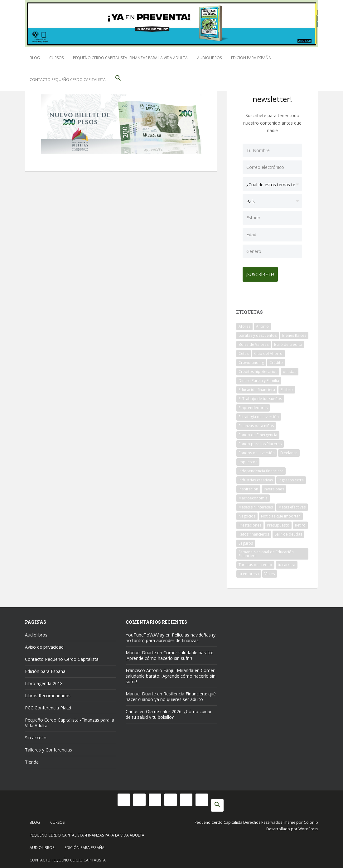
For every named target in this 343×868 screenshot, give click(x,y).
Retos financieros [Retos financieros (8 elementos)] (254, 532)
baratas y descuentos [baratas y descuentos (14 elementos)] (258, 333)
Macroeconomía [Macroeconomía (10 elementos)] (253, 496)
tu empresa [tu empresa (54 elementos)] (249, 571)
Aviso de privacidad (44, 644)
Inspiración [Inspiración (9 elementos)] (248, 486)
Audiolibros (209, 58)
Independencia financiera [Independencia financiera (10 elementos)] (261, 468)
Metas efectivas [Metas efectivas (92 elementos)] (292, 505)
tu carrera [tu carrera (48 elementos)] (287, 562)
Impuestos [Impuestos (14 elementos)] (248, 459)
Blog (35, 58)
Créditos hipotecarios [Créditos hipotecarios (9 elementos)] (258, 369)
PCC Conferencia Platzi (48, 705)
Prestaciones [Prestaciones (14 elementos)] (250, 523)
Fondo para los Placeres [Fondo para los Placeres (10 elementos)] (260, 441)
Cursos (56, 58)
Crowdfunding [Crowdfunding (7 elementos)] (251, 360)
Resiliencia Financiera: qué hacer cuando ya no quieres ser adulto (171, 694)
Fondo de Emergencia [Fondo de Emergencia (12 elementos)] (258, 432)
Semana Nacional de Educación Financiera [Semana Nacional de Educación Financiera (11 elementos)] (266, 551)
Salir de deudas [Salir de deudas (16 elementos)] (288, 532)
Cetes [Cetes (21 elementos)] (244, 351)
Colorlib (311, 820)
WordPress (308, 826)
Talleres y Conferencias (48, 747)
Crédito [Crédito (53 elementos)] (276, 360)
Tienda (32, 759)
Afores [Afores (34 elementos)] (244, 324)
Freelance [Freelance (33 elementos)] (289, 450)
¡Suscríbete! (263, 272)
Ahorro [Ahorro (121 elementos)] (262, 324)
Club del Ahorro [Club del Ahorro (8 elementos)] (268, 351)
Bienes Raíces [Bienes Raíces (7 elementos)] (294, 333)
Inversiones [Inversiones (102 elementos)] (274, 486)
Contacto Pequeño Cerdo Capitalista (68, 80)
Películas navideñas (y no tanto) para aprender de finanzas (171, 635)
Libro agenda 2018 (44, 681)
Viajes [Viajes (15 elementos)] (270, 571)
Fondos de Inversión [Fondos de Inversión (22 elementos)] (257, 450)
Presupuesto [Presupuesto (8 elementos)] (278, 523)
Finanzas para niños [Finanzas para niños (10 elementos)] (256, 423)
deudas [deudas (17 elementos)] (290, 369)
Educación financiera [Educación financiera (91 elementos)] (257, 387)
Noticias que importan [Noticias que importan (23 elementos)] (281, 514)
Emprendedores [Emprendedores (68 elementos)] (253, 405)
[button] (118, 80)
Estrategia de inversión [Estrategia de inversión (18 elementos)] (259, 414)
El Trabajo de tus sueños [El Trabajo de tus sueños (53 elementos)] (260, 396)
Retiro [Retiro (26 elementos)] (300, 523)
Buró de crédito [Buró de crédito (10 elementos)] (288, 342)
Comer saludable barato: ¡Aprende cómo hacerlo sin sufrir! (169, 653)
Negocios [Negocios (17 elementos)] (247, 514)
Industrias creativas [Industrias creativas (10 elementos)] (256, 477)
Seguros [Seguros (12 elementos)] (246, 541)
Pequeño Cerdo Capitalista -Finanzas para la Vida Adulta (130, 58)
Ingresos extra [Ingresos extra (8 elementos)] (291, 477)
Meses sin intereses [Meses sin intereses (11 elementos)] (256, 505)
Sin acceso (36, 735)
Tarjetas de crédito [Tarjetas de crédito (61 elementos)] (255, 562)
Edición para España (251, 58)
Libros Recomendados (48, 693)
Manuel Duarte (141, 650)
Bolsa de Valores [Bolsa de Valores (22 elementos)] (254, 342)
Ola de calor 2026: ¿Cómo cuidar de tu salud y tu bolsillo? (169, 712)
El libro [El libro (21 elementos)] (287, 387)
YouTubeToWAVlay (145, 632)
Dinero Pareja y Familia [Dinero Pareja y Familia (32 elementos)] (259, 378)
